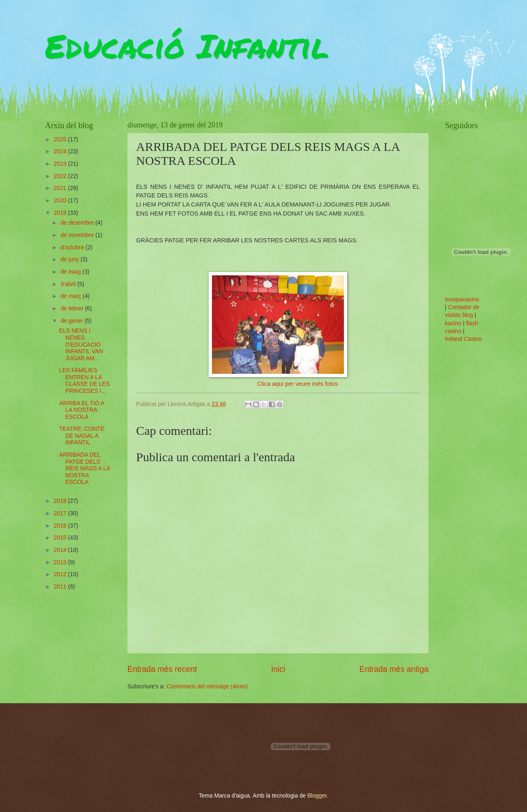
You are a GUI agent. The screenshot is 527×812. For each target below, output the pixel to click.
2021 (61, 188)
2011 (61, 587)
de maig (72, 272)
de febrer (73, 309)
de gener (73, 321)
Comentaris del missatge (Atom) (207, 686)
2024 (61, 151)
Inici (278, 669)
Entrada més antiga (394, 669)
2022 (61, 176)
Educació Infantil (187, 45)
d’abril (69, 284)
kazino (453, 323)
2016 (61, 526)
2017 (61, 513)
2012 (61, 574)
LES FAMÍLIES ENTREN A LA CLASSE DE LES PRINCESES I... (84, 381)
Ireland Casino (463, 339)
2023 (61, 164)
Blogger (317, 796)
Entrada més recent (162, 669)
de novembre (78, 235)
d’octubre (73, 248)
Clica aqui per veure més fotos (298, 384)
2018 (61, 501)
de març (72, 296)
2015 (61, 538)
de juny (71, 259)
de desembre (78, 223)
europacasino (462, 299)
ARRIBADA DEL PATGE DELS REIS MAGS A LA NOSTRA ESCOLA (84, 468)
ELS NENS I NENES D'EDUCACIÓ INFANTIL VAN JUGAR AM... (81, 344)
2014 (61, 550)
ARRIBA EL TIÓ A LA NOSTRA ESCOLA (81, 410)
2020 (61, 201)
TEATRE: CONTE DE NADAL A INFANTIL (81, 436)
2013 (61, 562)
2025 (61, 140)
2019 (61, 213)
